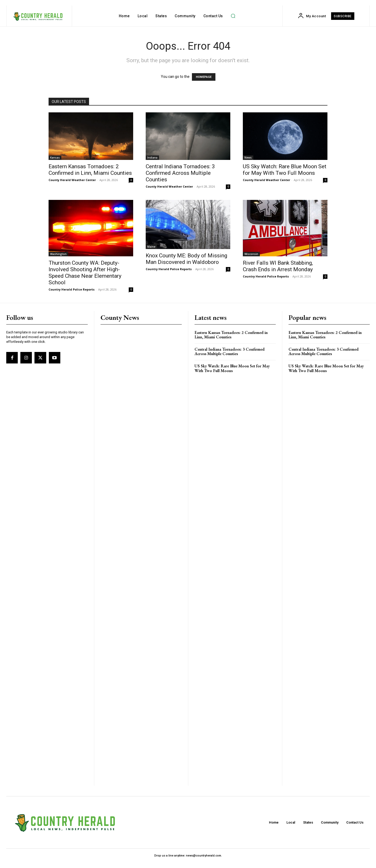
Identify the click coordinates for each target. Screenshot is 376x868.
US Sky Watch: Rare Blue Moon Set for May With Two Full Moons (285, 170)
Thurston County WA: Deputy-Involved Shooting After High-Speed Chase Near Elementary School (85, 273)
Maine (151, 247)
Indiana (152, 158)
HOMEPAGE (204, 77)
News (248, 158)
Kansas (55, 158)
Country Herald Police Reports (72, 289)
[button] (233, 16)
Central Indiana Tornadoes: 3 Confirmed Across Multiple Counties (180, 173)
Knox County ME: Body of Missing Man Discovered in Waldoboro (186, 259)
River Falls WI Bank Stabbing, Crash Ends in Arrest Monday (278, 266)
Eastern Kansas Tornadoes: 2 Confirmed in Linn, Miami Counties (90, 170)
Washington (58, 254)
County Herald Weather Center (72, 180)
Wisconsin (251, 254)
